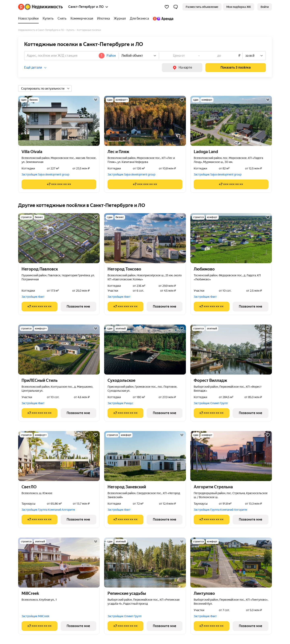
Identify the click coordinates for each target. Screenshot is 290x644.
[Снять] (62, 19)
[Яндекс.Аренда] (162, 19)
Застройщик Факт (33, 297)
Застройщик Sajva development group (45, 174)
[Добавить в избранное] (96, 100)
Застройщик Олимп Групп (211, 403)
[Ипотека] (103, 19)
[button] (176, 7)
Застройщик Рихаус (120, 403)
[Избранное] (167, 7)
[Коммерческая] (82, 19)
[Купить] (48, 19)
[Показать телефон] (59, 184)
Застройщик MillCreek (35, 616)
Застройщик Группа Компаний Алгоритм (48, 510)
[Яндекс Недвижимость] (44, 7)
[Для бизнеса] (139, 19)
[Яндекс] (21, 7)
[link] (265, 7)
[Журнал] (120, 19)
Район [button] (111, 56)
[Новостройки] (29, 19)
